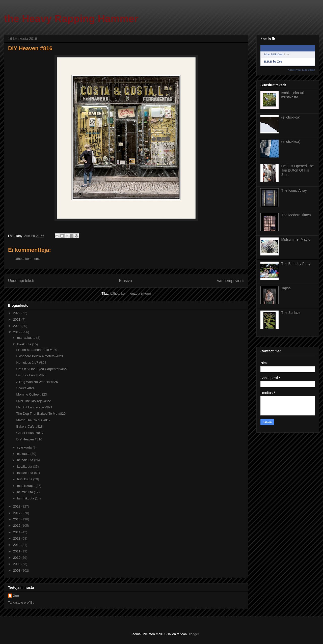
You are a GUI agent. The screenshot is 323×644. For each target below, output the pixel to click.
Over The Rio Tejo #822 (33, 401)
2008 (17, 570)
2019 (17, 332)
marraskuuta (27, 338)
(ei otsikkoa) (291, 117)
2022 (17, 313)
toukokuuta (26, 473)
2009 (17, 564)
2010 (17, 558)
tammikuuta (26, 498)
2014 (17, 532)
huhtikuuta (25, 479)
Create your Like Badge (302, 70)
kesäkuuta (25, 467)
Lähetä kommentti (27, 259)
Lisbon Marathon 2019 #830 (37, 350)
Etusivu (126, 281)
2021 (17, 319)
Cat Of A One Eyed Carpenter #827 (42, 369)
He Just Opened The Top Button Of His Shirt (298, 170)
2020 (17, 326)
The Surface (291, 313)
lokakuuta (25, 344)
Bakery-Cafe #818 (29, 426)
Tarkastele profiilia (21, 603)
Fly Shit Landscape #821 (34, 407)
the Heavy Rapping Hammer (71, 19)
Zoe (16, 596)
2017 (17, 513)
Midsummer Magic (296, 239)
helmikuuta (25, 492)
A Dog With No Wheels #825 (37, 382)
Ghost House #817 (30, 433)
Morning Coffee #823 (31, 394)
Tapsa (286, 288)
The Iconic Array (294, 190)
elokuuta (24, 454)
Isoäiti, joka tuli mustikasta (293, 95)
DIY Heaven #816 (29, 439)
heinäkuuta (26, 460)
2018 (17, 506)
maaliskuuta (26, 486)
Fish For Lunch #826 (31, 375)
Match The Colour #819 (33, 420)
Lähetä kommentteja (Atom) (130, 293)
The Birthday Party (296, 264)
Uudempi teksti (21, 281)
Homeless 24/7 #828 (31, 363)
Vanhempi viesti (231, 281)
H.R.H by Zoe (273, 62)
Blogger (193, 634)
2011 (17, 551)
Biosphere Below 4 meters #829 (39, 356)
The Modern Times (296, 215)
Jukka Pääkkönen (274, 54)
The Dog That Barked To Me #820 (41, 414)
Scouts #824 (25, 388)
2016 (17, 519)
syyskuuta (25, 447)
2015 (17, 526)
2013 (17, 538)
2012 (17, 545)
